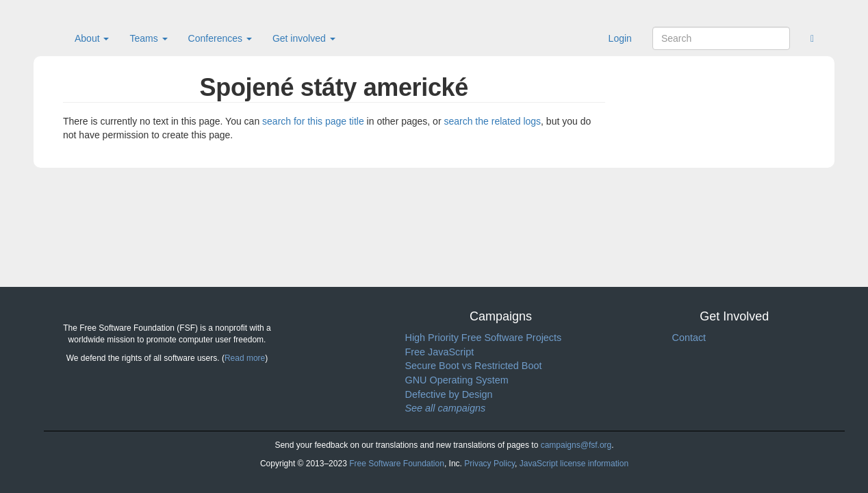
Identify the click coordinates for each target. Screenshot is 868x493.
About (92, 38)
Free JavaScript (440, 352)
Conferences (220, 38)
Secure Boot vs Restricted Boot (474, 366)
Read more (245, 358)
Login (620, 38)
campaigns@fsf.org (576, 445)
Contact (689, 338)
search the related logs (492, 121)
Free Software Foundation (397, 464)
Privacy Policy (489, 464)
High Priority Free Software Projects (484, 338)
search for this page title (313, 121)
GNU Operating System (457, 380)
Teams (148, 38)
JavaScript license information (574, 464)
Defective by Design (449, 394)
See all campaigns (446, 408)
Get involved (304, 38)
